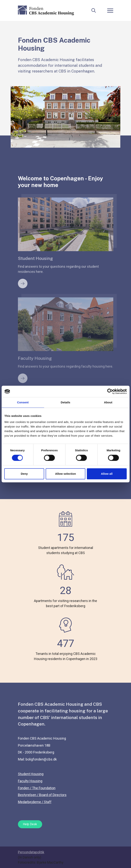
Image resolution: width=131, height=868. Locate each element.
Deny (24, 474)
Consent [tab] (23, 402)
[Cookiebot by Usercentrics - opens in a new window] (110, 391)
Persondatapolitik (31, 852)
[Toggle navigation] (110, 10)
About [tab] (108, 402)
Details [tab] (66, 402)
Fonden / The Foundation (37, 788)
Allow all (107, 474)
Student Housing (31, 774)
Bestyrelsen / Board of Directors (42, 795)
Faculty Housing (30, 781)
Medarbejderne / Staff (35, 802)
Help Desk (30, 824)
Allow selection (65, 474)
